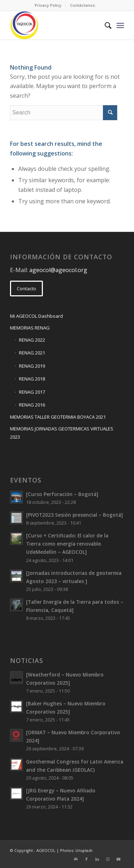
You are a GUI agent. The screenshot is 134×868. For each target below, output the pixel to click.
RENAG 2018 (32, 379)
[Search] (105, 25)
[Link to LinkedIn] (97, 859)
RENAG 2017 (32, 392)
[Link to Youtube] (119, 859)
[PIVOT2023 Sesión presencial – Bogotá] (75, 515)
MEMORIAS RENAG (30, 328)
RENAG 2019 (32, 366)
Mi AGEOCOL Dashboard (36, 316)
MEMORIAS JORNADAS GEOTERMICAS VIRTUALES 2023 (62, 433)
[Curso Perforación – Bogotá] (62, 494)
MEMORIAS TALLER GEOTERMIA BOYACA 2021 (58, 417)
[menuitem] (48, 5)
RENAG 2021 (32, 353)
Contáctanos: (83, 5)
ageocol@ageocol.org (58, 270)
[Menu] (120, 25)
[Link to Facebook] (86, 859)
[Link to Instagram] (108, 859)
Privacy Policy (48, 5)
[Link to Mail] (76, 859)
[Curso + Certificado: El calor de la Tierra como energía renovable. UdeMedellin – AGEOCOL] (67, 544)
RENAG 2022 (32, 340)
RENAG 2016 (32, 405)
